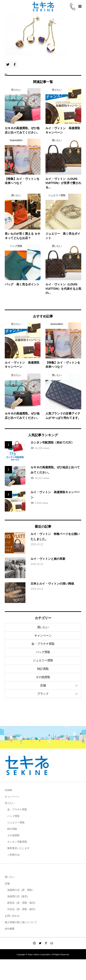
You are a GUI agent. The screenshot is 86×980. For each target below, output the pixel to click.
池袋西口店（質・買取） (21, 890)
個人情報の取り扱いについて (21, 922)
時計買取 (43, 669)
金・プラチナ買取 (43, 644)
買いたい (43, 627)
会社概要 (10, 929)
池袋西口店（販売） (18, 896)
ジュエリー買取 (43, 660)
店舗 (43, 685)
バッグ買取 (43, 652)
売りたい (10, 803)
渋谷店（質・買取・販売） (22, 909)
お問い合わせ (12, 916)
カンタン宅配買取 (17, 842)
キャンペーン (43, 635)
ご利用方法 (13, 855)
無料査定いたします (18, 848)
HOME (8, 790)
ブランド (43, 694)
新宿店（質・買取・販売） (22, 903)
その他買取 (43, 677)
